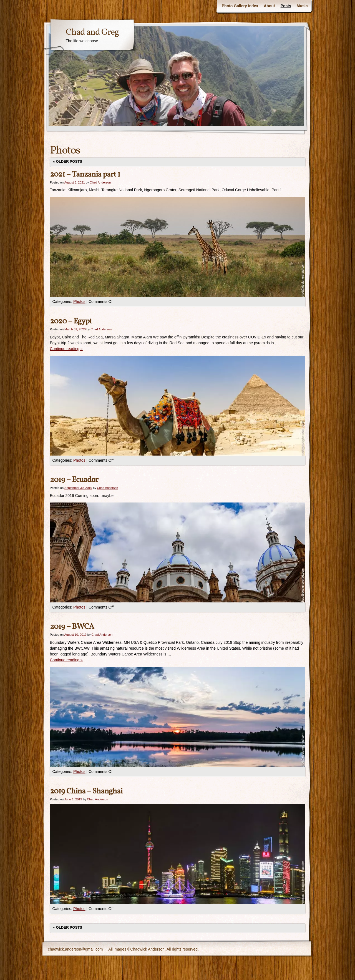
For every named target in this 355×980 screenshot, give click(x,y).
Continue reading (66, 349)
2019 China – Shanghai (86, 791)
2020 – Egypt (71, 321)
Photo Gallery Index (240, 6)
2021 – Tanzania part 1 (85, 174)
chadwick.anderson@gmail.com (75, 949)
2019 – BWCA (72, 627)
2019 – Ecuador (74, 480)
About (269, 6)
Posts (286, 6)
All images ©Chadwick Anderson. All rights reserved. (153, 949)
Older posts (68, 161)
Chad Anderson (100, 182)
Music (302, 6)
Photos (79, 301)
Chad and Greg (92, 32)
